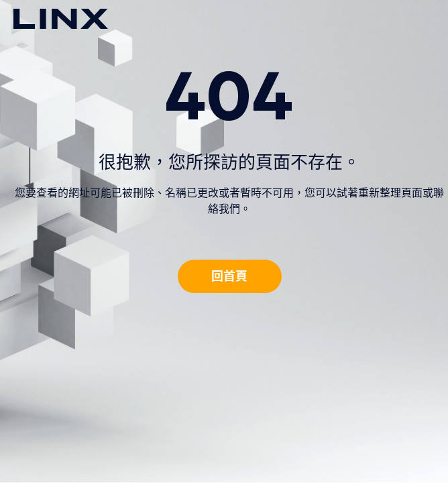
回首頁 (229, 276)
